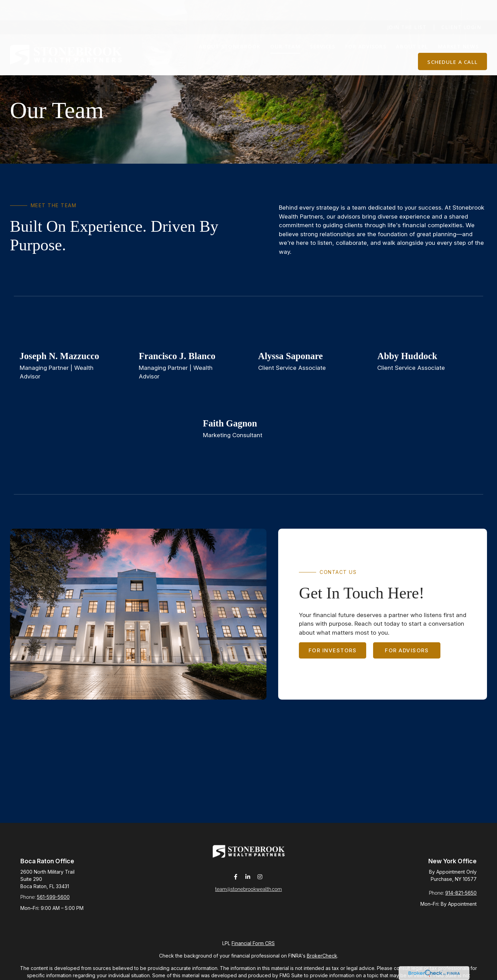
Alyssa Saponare (291, 356)
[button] (230, 26)
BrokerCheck (322, 956)
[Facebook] (236, 881)
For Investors (333, 650)
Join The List (407, 7)
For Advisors (407, 650)
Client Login (461, 7)
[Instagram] (260, 881)
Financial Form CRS (253, 943)
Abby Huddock (407, 356)
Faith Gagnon (230, 423)
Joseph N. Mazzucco (60, 356)
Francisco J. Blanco (177, 356)
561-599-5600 (53, 897)
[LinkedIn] (248, 881)
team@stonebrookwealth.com (248, 893)
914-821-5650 (461, 893)
